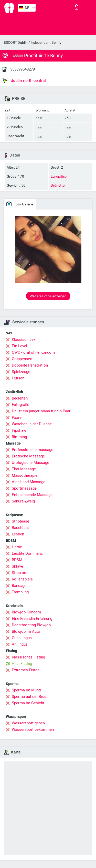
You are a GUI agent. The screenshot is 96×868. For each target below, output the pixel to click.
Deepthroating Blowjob (31, 625)
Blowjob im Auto (26, 631)
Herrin (17, 547)
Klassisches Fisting (28, 657)
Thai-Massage (24, 469)
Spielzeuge (21, 372)
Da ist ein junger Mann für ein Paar (41, 411)
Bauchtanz (21, 528)
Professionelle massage (33, 450)
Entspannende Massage (32, 495)
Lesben (18, 534)
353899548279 (23, 69)
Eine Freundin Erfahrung (32, 619)
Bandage (19, 586)
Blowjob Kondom (26, 612)
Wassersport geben (28, 723)
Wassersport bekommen (33, 730)
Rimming (19, 437)
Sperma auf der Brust (30, 697)
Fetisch (18, 378)
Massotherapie (25, 475)
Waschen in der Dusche (32, 424)
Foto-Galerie (20, 204)
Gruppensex (22, 359)
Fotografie (20, 405)
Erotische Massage (28, 456)
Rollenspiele (22, 579)
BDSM (17, 560)
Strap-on (19, 573)
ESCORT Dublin (16, 42)
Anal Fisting (22, 664)
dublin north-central (24, 81)
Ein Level (19, 346)
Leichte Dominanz (27, 553)
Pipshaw (19, 430)
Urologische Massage (30, 463)
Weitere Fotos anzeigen (48, 296)
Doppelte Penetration (30, 365)
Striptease (20, 521)
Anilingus (20, 644)
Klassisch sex (24, 340)
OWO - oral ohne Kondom (33, 352)
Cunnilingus (22, 638)
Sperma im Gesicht (28, 703)
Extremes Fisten (26, 670)
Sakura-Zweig (23, 501)
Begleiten (20, 398)
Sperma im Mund (26, 690)
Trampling (20, 592)
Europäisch (60, 176)
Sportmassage (24, 488)
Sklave (17, 566)
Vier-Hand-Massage (29, 482)
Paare (17, 418)
